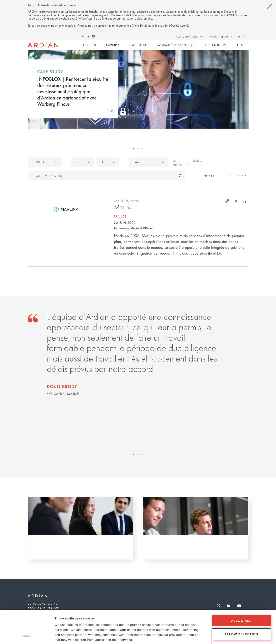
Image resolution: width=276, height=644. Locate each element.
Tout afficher (237, 175)
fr (239, 37)
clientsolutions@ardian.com (170, 25)
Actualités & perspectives (177, 45)
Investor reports (219, 37)
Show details (218, 636)
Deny (241, 617)
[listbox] (45, 162)
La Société (89, 45)
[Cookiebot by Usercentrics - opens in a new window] (27, 636)
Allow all (241, 590)
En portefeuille (181, 163)
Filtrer (209, 175)
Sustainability (215, 45)
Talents (241, 45)
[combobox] (149, 162)
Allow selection (241, 603)
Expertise (113, 45)
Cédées (198, 161)
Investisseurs (139, 45)
